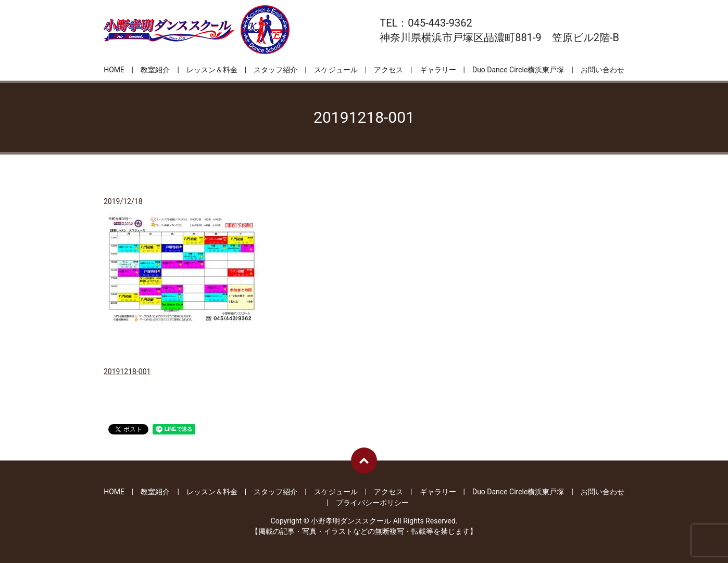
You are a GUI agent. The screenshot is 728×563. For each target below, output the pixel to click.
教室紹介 (155, 70)
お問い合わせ (603, 70)
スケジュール (336, 70)
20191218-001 (127, 372)
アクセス (388, 70)
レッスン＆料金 (212, 70)
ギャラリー (438, 70)
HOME (114, 70)
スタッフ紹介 (275, 70)
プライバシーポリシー (372, 503)
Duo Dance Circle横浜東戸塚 (518, 70)
